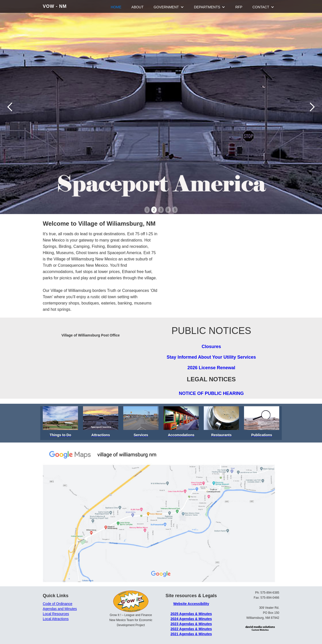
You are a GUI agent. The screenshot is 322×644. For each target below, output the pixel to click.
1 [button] (147, 210)
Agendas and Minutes (60, 609)
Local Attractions (56, 619)
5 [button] (175, 210)
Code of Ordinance (58, 604)
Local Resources (56, 614)
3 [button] (161, 210)
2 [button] (154, 210)
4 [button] (168, 210)
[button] (10, 107)
